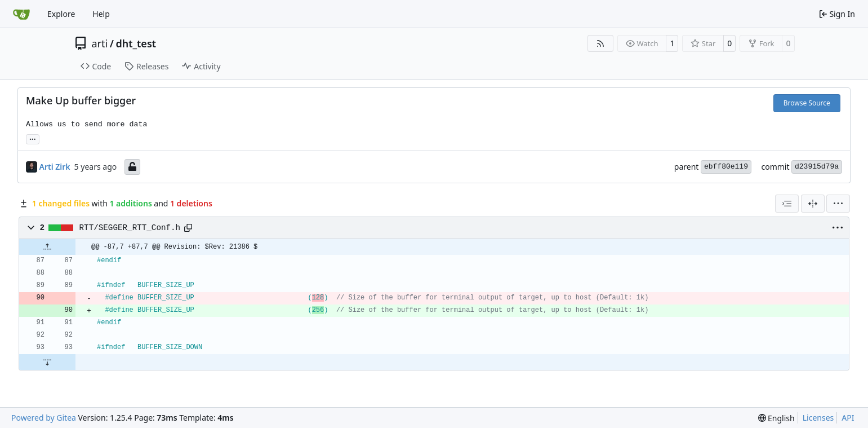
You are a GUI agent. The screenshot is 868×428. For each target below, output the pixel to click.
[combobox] (787, 204)
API (848, 418)
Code (96, 66)
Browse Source (807, 103)
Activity (201, 66)
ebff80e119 (726, 167)
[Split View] (813, 204)
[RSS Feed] (600, 43)
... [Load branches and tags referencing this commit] (33, 138)
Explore (61, 14)
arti (100, 43)
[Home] (21, 14)
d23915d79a (817, 167)
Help (101, 14)
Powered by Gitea (44, 418)
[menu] (838, 204)
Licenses (818, 418)
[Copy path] (188, 228)
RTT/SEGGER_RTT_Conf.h (130, 228)
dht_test (136, 43)
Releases (146, 66)
